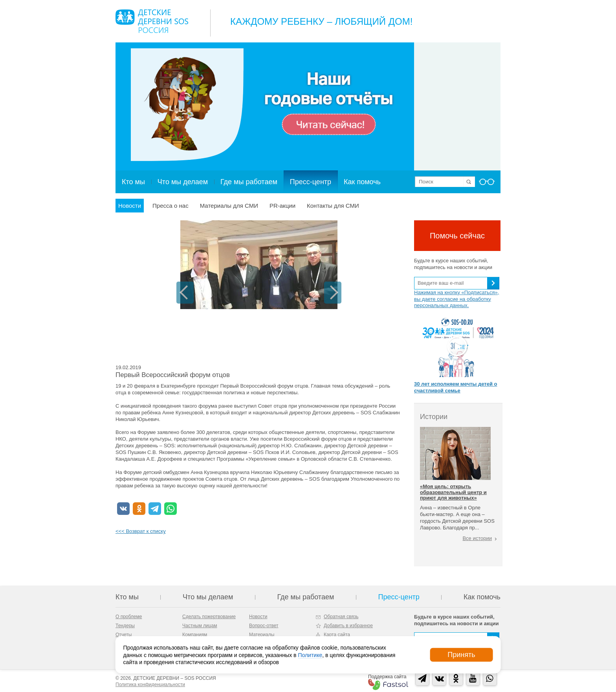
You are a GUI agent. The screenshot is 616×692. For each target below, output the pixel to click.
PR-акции (282, 206)
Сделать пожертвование (209, 617)
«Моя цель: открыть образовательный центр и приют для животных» (453, 492)
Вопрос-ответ (264, 626)
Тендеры (125, 626)
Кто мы (133, 182)
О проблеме (129, 617)
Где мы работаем (249, 182)
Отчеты (124, 635)
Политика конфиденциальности (150, 685)
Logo (152, 21)
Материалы (262, 635)
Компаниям (195, 635)
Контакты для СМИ (333, 206)
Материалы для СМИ (229, 206)
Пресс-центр (311, 182)
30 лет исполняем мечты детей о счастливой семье (456, 387)
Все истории (477, 538)
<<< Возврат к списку (141, 531)
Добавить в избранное (348, 626)
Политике (310, 655)
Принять (461, 655)
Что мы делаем (183, 182)
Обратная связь (341, 617)
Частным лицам (200, 626)
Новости (130, 206)
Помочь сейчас (457, 236)
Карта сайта (337, 635)
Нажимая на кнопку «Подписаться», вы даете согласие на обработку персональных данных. (456, 299)
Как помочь (362, 182)
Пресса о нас (170, 206)
